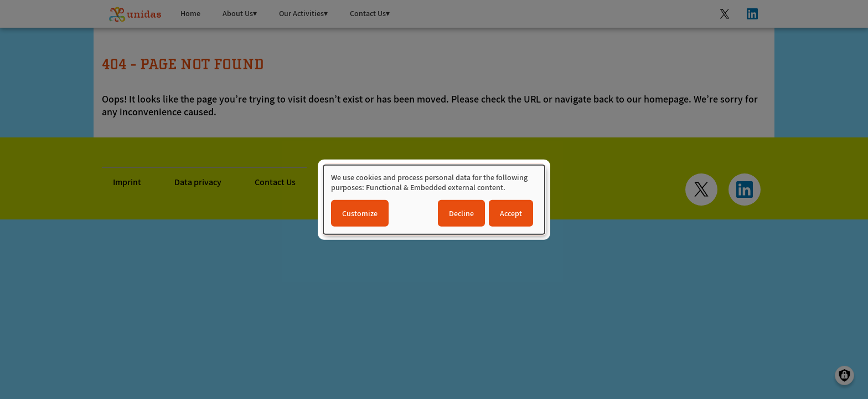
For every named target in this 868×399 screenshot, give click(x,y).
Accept (511, 213)
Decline (461, 213)
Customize (360, 213)
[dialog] (434, 200)
